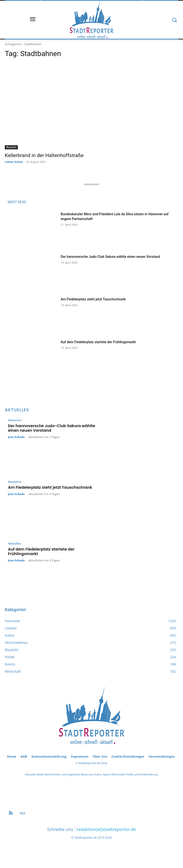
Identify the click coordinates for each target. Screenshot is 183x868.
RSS (23, 813)
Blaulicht (11, 147)
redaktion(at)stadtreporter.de (106, 829)
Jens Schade (16, 437)
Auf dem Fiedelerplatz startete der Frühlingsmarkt (98, 342)
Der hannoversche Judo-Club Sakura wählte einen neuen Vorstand (110, 257)
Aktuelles (14, 543)
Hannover (15, 420)
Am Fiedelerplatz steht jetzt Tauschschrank (93, 299)
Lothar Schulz (14, 162)
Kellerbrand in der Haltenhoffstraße (44, 155)
